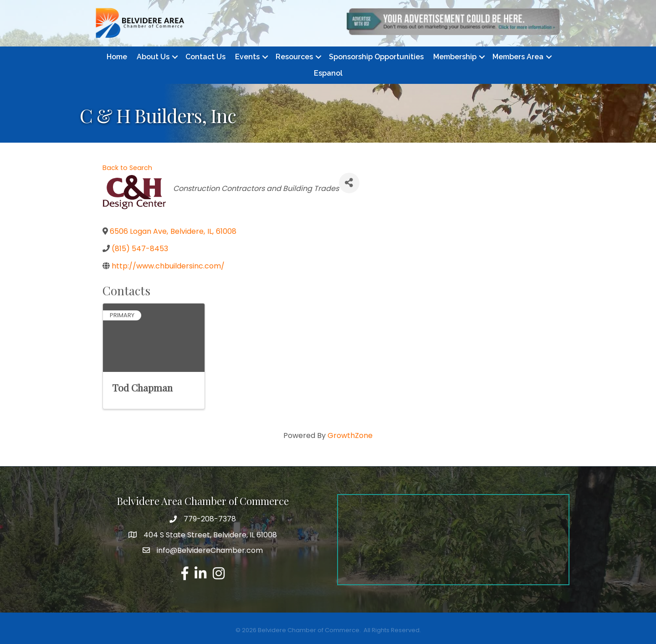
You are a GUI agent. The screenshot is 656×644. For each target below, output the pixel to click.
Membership (455, 57)
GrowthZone (350, 435)
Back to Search (127, 168)
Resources (294, 57)
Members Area (518, 57)
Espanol (328, 73)
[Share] (349, 183)
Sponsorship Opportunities (376, 57)
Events (247, 57)
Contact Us (205, 57)
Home (117, 57)
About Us (153, 57)
